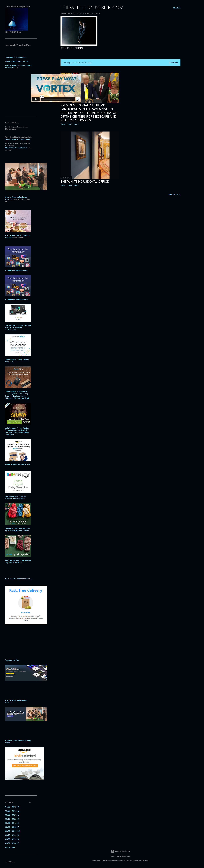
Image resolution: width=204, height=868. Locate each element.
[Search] (177, 8)
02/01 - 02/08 (12, 843)
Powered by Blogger (121, 851)
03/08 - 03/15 (12, 823)
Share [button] (63, 124)
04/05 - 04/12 (12, 807)
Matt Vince (127, 856)
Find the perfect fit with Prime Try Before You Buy (18, 561)
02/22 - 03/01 (13, 831)
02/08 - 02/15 (12, 839)
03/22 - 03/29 (12, 815)
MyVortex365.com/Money (17, 61)
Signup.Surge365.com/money (17, 139)
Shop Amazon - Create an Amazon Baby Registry (16, 497)
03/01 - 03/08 (12, 827)
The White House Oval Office (85, 181)
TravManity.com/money (15, 57)
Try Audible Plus (12, 660)
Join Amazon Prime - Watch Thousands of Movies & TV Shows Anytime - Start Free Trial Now (17, 431)
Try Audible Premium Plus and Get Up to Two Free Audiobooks (18, 327)
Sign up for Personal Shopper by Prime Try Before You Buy (18, 529)
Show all (173, 63)
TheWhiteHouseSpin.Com (92, 8)
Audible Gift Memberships (17, 270)
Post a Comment (73, 124)
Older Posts (174, 195)
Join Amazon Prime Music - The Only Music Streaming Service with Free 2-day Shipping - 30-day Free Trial (17, 395)
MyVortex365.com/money (16, 148)
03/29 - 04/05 (12, 811)
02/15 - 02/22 (12, 835)
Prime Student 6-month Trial (18, 464)
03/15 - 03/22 (12, 819)
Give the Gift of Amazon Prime (18, 579)
